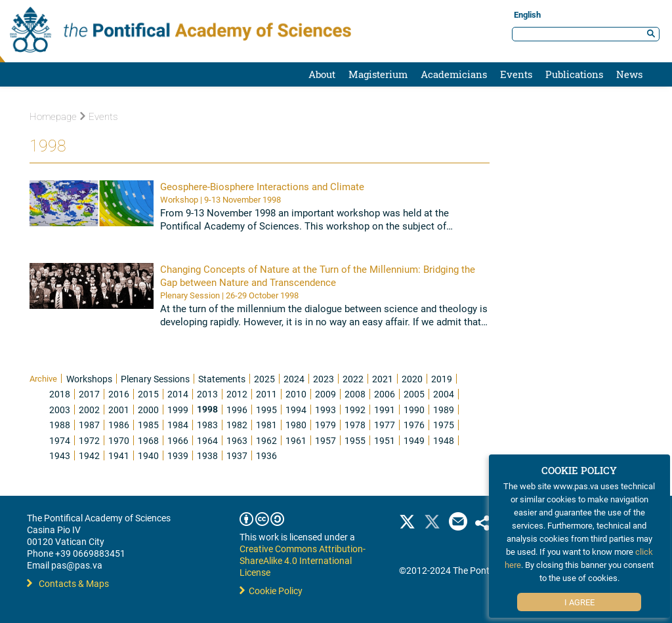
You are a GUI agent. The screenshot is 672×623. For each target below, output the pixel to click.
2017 (89, 394)
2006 (385, 394)
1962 (266, 440)
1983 (207, 425)
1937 (237, 455)
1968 (148, 440)
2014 (178, 394)
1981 (266, 425)
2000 (148, 410)
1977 (385, 425)
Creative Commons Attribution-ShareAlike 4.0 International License (303, 560)
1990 (414, 410)
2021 (383, 379)
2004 (444, 394)
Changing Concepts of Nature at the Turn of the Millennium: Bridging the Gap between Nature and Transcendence (318, 275)
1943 (60, 455)
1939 (178, 455)
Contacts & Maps (68, 583)
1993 (325, 410)
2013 (207, 394)
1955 (355, 440)
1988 (60, 425)
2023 (324, 379)
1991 (385, 410)
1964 (207, 440)
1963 (237, 440)
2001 (119, 410)
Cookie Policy (271, 591)
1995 (266, 410)
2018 (60, 394)
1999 (178, 410)
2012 (237, 394)
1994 (296, 410)
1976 (414, 425)
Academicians (454, 74)
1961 (296, 440)
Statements (222, 379)
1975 (444, 425)
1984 (178, 425)
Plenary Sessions (155, 379)
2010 (296, 394)
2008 (355, 394)
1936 (266, 455)
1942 (89, 455)
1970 (119, 440)
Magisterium (378, 74)
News (629, 74)
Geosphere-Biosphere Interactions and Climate (262, 186)
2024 (294, 379)
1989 (444, 410)
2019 (442, 379)
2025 (264, 379)
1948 (444, 440)
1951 (385, 440)
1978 (355, 425)
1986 (119, 425)
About (322, 74)
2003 (60, 410)
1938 (207, 455)
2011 (266, 394)
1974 (60, 440)
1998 (207, 409)
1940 (148, 455)
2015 (148, 394)
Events (516, 74)
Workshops (89, 379)
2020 (412, 379)
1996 (237, 410)
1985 (148, 425)
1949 (414, 440)
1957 (325, 440)
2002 (89, 410)
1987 (89, 425)
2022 (353, 379)
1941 (119, 455)
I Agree (579, 602)
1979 (325, 425)
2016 (119, 394)
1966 (178, 440)
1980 (296, 425)
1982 (237, 425)
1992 (355, 410)
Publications (574, 74)
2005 (414, 394)
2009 (325, 394)
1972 (89, 440)
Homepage (53, 117)
